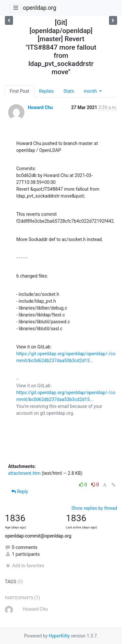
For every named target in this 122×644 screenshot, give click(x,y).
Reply (20, 491)
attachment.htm (24, 473)
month (91, 91)
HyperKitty (59, 636)
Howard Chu (40, 107)
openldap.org (39, 8)
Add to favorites (25, 566)
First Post (20, 91)
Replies (46, 91)
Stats (69, 91)
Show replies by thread (94, 508)
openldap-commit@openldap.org (38, 536)
